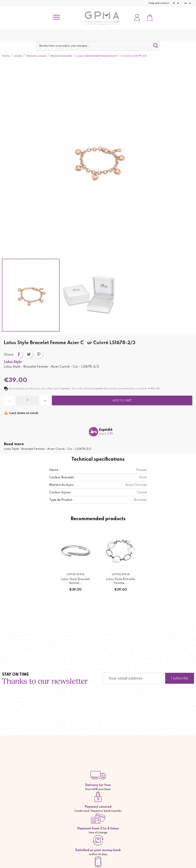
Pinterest (39, 354)
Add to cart (122, 401)
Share (19, 354)
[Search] (98, 46)
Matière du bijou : (62, 485)
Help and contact (159, 3)
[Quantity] (27, 400)
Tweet (29, 354)
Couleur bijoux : (61, 493)
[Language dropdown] (188, 3)
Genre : (55, 470)
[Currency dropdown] (177, 3)
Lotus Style (13, 362)
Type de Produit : (62, 500)
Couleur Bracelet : (62, 478)
